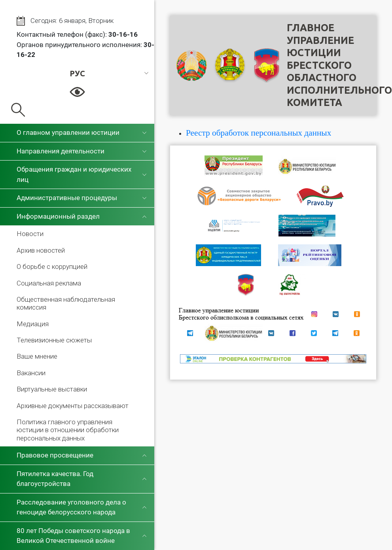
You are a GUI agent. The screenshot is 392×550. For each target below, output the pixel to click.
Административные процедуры (67, 198)
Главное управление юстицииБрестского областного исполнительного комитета (339, 65)
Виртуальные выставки (52, 389)
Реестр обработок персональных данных (258, 133)
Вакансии (31, 373)
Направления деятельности (61, 151)
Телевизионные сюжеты (54, 340)
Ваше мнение (37, 356)
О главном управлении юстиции (68, 132)
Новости (30, 234)
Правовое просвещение (55, 455)
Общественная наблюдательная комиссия (66, 303)
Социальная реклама (49, 283)
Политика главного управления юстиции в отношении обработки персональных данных (68, 430)
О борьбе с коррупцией (52, 266)
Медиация (33, 324)
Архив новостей (41, 250)
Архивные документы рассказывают (73, 406)
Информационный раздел (58, 216)
